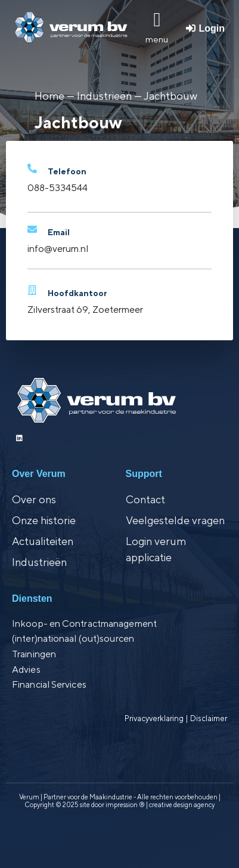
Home (49, 96)
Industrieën (104, 96)
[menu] (157, 20)
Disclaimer (209, 718)
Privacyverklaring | (157, 718)
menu (157, 39)
